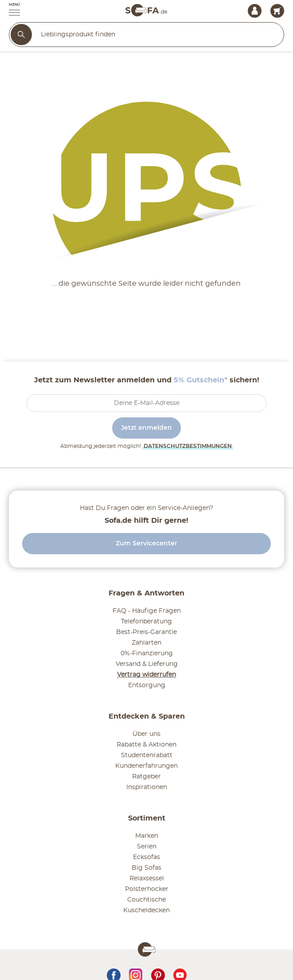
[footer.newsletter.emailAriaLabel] (146, 403)
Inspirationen (147, 787)
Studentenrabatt (147, 755)
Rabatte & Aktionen (146, 745)
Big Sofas (146, 868)
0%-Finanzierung (147, 653)
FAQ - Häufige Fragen (147, 611)
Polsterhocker (147, 889)
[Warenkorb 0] (277, 11)
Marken (147, 836)
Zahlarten (146, 643)
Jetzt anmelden (146, 428)
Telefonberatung (146, 622)
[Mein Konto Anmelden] (255, 11)
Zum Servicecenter (146, 544)
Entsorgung (147, 685)
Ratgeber (146, 777)
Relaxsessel (147, 879)
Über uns (146, 734)
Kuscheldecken (146, 910)
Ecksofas (146, 857)
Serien (147, 847)
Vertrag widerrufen (146, 675)
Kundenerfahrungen (146, 766)
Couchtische (146, 900)
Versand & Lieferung (147, 664)
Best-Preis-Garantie (146, 632)
